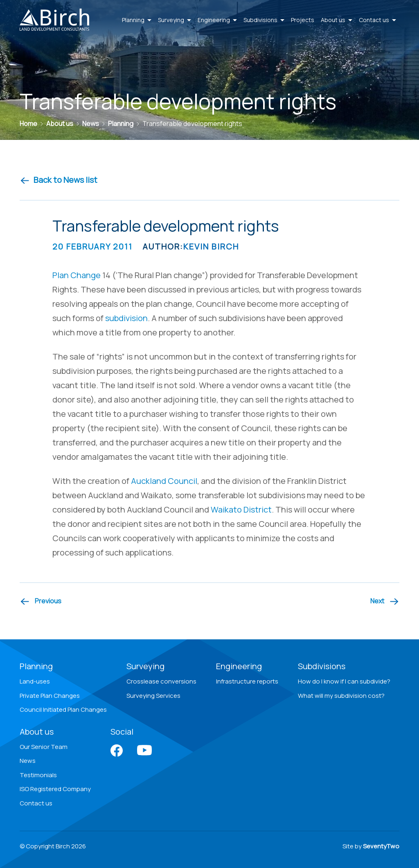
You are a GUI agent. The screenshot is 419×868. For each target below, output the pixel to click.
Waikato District (241, 509)
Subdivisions (322, 666)
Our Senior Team (44, 747)
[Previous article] (41, 601)
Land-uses (35, 681)
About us (37, 732)
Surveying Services (153, 696)
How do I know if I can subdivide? (344, 681)
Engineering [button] (217, 20)
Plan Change (77, 275)
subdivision (126, 318)
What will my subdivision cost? (341, 696)
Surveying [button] (175, 20)
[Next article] (385, 601)
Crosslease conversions (161, 681)
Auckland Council (164, 481)
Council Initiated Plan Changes (63, 709)
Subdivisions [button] (264, 20)
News (28, 761)
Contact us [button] (377, 20)
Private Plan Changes (50, 696)
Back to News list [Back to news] (59, 180)
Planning (36, 666)
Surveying (145, 666)
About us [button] (337, 20)
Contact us (36, 803)
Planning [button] (137, 20)
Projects (303, 20)
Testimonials (38, 775)
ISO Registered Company (55, 789)
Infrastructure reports (247, 681)
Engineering (239, 666)
